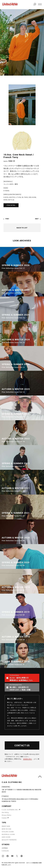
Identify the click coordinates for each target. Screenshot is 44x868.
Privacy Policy (7, 815)
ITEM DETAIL (11, 205)
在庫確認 (5, 848)
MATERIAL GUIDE (8, 834)
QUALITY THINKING (9, 840)
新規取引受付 (28, 759)
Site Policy (5, 812)
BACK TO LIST (22, 228)
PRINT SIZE (6, 826)
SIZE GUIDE (6, 837)
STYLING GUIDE (8, 832)
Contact (4, 818)
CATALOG (5, 851)
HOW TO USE (7, 829)
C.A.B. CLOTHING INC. (10, 810)
